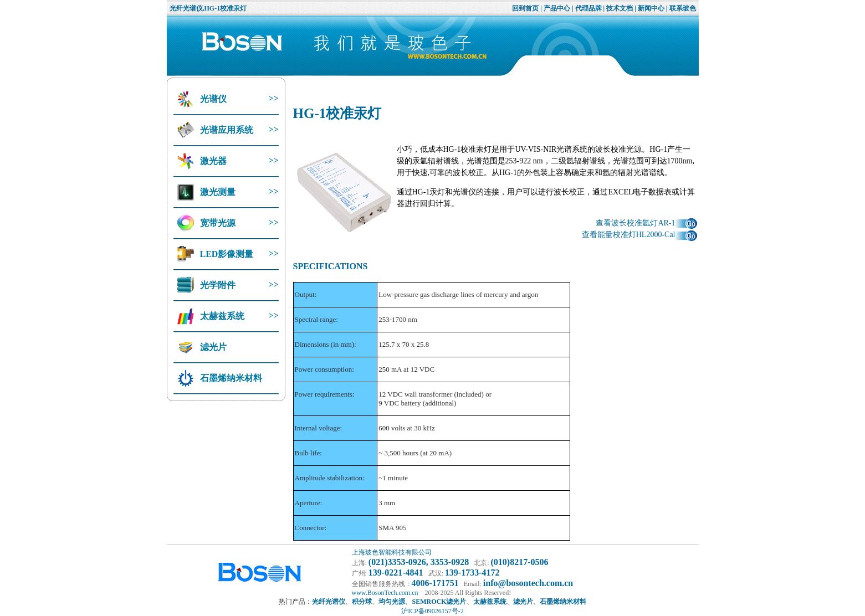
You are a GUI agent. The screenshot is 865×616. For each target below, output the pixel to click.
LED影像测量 (226, 254)
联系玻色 (683, 8)
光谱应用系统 (226, 130)
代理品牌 (588, 8)
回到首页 (525, 8)
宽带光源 (217, 223)
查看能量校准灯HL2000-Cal (639, 235)
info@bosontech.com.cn (528, 583)
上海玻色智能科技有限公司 (392, 552)
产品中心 (557, 8)
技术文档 (620, 8)
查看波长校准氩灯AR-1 (646, 223)
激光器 (212, 161)
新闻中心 (651, 8)
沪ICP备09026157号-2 (432, 611)
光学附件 (217, 285)
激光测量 (217, 192)
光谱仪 (212, 99)
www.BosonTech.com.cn (385, 593)
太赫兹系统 (221, 316)
